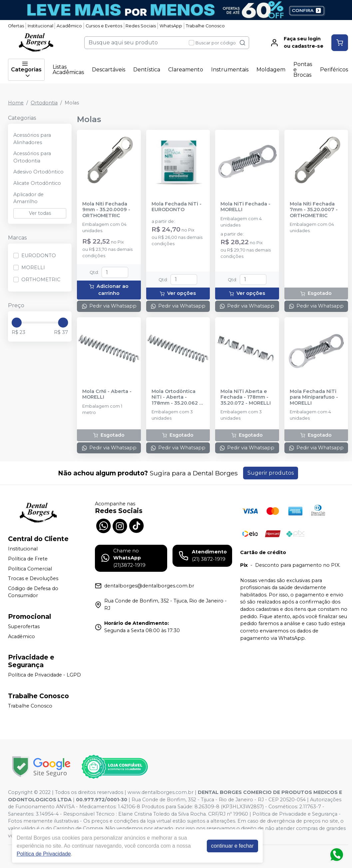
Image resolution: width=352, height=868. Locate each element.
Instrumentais (230, 70)
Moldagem (271, 70)
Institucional (40, 26)
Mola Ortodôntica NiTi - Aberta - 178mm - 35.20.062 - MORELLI (176, 397)
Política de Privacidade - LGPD (44, 675)
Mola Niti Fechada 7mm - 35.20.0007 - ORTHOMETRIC (314, 210)
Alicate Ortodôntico (37, 183)
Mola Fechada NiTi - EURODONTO (176, 207)
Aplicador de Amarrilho (28, 198)
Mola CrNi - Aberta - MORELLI (107, 394)
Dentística (147, 70)
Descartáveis (109, 70)
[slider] (17, 323)
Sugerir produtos (271, 473)
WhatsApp (171, 26)
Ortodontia (44, 103)
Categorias (26, 70)
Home (16, 103)
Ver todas (40, 213)
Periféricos (334, 70)
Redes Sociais (141, 26)
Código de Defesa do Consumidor (33, 592)
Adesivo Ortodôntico (38, 172)
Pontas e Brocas (303, 70)
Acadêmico (69, 26)
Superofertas (24, 626)
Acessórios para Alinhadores (32, 139)
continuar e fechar (232, 846)
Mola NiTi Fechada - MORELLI (245, 207)
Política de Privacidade (44, 854)
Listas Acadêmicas (68, 70)
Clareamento (186, 70)
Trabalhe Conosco (205, 26)
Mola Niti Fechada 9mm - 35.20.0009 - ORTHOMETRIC (106, 210)
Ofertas (16, 26)
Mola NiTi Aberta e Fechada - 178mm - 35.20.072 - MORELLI (246, 397)
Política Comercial (30, 569)
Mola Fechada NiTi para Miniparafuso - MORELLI (314, 397)
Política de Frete (28, 559)
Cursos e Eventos (104, 26)
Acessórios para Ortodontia (32, 157)
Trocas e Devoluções (33, 578)
